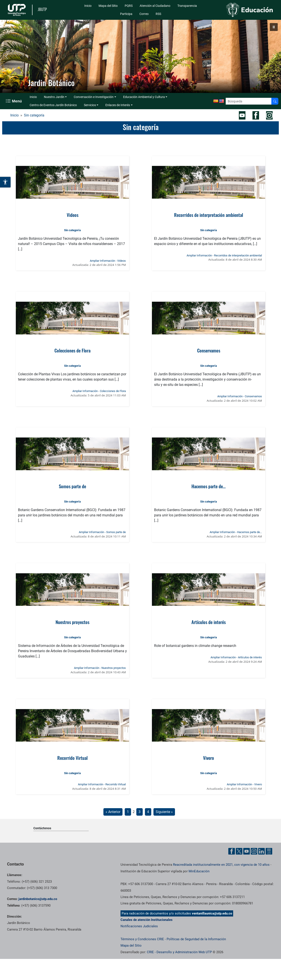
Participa (126, 14)
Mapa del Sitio (108, 6)
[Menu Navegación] (14, 101)
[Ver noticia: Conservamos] (209, 318)
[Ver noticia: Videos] (73, 182)
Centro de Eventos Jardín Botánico (53, 105)
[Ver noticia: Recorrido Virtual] (73, 725)
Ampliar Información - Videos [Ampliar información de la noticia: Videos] (108, 261)
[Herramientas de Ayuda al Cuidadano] (269, 851)
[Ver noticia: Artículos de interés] (209, 590)
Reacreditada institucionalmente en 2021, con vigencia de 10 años (221, 865)
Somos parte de (72, 486)
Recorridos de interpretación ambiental (209, 215)
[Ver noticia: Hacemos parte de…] (209, 454)
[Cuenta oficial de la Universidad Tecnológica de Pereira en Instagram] (254, 851)
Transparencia (187, 6)
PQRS (129, 6)
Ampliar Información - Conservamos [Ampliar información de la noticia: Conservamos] (240, 396)
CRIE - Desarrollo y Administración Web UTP (179, 952)
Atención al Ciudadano (155, 6)
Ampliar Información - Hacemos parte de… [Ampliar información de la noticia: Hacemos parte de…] (236, 532)
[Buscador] (275, 101)
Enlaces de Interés (118, 105)
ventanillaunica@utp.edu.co (212, 913)
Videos (73, 215)
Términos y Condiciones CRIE (142, 939)
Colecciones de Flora (72, 350)
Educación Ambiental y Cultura (144, 97)
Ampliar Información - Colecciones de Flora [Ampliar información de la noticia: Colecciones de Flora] (99, 391)
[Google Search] (249, 101)
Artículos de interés (209, 622)
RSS (158, 14)
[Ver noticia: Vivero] (209, 725)
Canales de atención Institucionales (147, 920)
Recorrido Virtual (72, 758)
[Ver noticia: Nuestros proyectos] (73, 590)
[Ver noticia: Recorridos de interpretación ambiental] (209, 182)
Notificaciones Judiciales (139, 926)
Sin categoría (34, 115)
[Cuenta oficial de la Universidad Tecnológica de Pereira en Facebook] (232, 851)
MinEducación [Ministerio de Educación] (199, 871)
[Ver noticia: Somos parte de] (73, 454)
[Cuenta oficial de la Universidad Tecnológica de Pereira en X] (239, 851)
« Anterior (113, 812)
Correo (144, 14)
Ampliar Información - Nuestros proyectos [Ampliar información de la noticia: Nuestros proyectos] (100, 668)
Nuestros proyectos (72, 622)
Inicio (88, 6)
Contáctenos (42, 828)
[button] (274, 27)
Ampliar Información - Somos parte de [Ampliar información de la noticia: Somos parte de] (102, 532)
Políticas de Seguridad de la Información (196, 939)
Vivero (209, 758)
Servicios (90, 105)
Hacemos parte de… (209, 486)
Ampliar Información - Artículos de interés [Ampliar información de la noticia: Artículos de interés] (236, 657)
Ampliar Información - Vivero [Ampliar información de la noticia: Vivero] (244, 784)
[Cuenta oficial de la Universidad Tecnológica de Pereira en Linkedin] (261, 851)
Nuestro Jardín (54, 97)
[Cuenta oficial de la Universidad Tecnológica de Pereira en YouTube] (247, 851)
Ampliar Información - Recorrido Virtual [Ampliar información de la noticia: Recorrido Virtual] (102, 784)
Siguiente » (164, 812)
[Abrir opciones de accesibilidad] (5, 182)
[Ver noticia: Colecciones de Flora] (73, 318)
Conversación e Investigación (94, 97)
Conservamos (209, 350)
